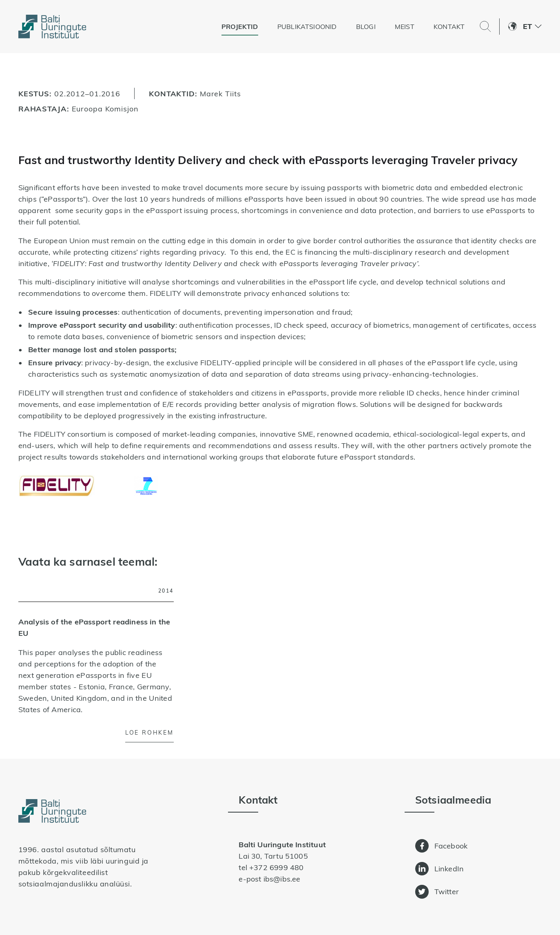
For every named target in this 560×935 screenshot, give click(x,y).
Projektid (240, 27)
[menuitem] (532, 27)
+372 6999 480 (276, 867)
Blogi (366, 27)
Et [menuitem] (527, 26)
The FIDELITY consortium (63, 434)
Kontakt (449, 27)
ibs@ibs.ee (282, 879)
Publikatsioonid (307, 27)
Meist (405, 27)
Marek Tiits (220, 93)
